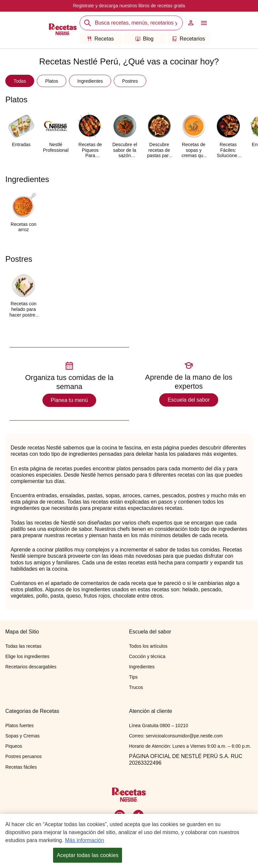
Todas (20, 81)
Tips (133, 677)
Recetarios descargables (31, 667)
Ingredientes (90, 81)
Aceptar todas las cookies (88, 856)
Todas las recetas (23, 646)
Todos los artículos (148, 646)
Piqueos (14, 746)
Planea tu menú (69, 400)
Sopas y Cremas (22, 736)
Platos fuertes (20, 725)
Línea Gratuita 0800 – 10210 (159, 725)
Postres (130, 81)
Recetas (100, 39)
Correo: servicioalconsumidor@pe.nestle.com (176, 736)
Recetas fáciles (21, 767)
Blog (144, 39)
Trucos (136, 687)
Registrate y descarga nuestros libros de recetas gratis (129, 6)
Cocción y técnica (147, 656)
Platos (52, 81)
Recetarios (189, 39)
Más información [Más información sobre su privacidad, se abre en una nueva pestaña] (84, 841)
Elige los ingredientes (27, 656)
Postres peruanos (24, 756)
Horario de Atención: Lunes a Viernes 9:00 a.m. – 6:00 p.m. (190, 746)
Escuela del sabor (189, 400)
